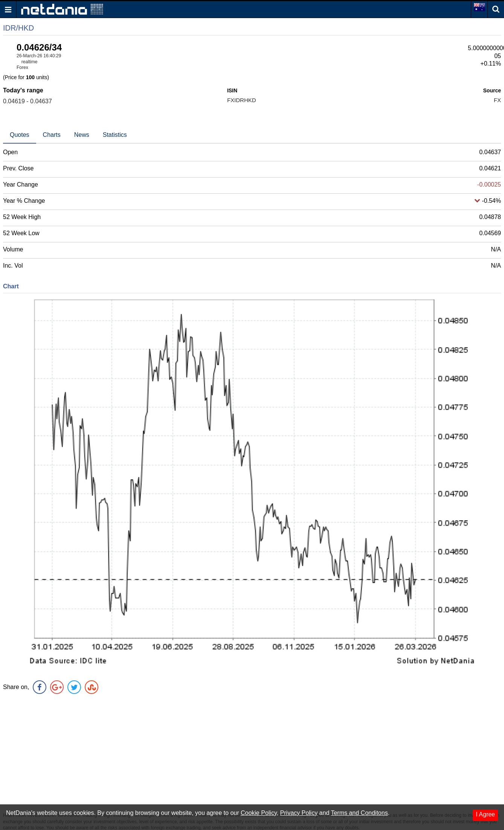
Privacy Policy (299, 813)
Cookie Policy (259, 813)
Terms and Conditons (359, 813)
